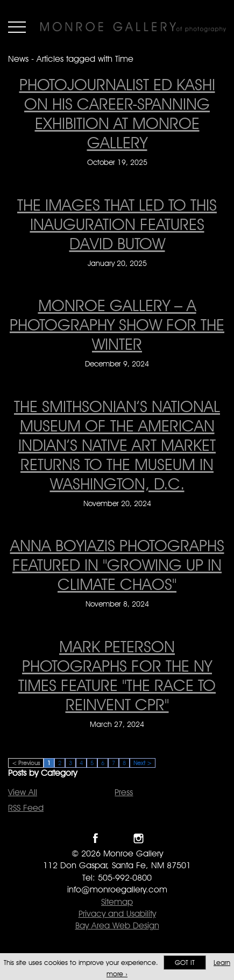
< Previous (26, 763)
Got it (185, 963)
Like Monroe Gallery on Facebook (95, 838)
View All (23, 792)
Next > (143, 763)
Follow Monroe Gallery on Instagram (139, 838)
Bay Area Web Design (117, 925)
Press (124, 792)
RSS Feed (26, 808)
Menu (17, 27)
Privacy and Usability (117, 914)
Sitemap (117, 902)
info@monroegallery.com (117, 889)
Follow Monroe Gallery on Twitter (117, 838)
